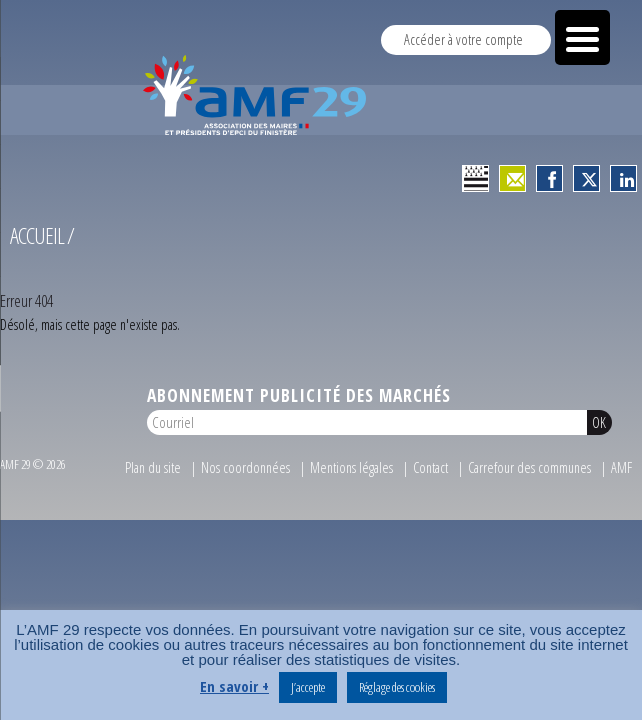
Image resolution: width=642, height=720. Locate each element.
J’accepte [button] (308, 687)
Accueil (37, 243)
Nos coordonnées (245, 475)
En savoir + (234, 686)
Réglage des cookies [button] (397, 687)
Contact (430, 475)
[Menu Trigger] (582, 37)
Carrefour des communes (529, 475)
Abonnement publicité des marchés (299, 403)
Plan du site (153, 475)
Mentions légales (351, 475)
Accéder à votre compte (463, 39)
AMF (621, 475)
